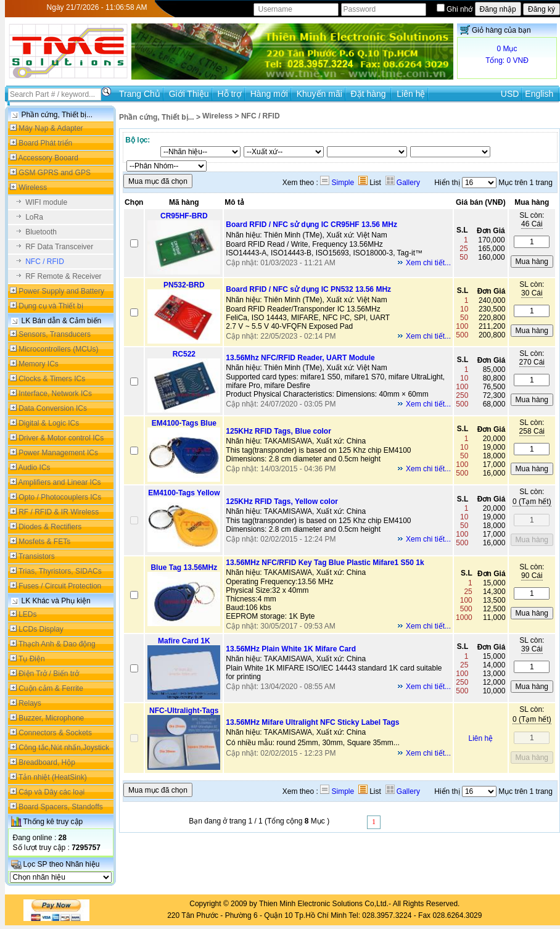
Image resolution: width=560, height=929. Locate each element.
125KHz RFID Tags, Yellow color (282, 502)
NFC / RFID (45, 262)
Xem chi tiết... (428, 263)
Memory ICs (39, 364)
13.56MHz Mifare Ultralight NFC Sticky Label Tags (312, 722)
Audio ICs (35, 468)
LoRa (34, 217)
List (370, 183)
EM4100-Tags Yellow (184, 493)
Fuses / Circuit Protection (60, 586)
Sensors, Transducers (55, 334)
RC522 (184, 354)
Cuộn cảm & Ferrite (51, 688)
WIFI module (46, 202)
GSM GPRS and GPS (55, 173)
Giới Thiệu (189, 94)
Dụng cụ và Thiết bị (51, 306)
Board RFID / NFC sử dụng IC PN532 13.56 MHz (308, 289)
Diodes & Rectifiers (50, 527)
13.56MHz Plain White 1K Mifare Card (291, 649)
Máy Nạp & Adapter (51, 128)
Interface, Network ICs (55, 394)
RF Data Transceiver (59, 247)
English (539, 94)
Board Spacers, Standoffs (61, 807)
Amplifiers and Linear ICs (60, 482)
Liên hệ (411, 94)
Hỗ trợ (229, 94)
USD (510, 94)
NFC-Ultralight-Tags (184, 711)
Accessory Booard (48, 158)
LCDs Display (41, 629)
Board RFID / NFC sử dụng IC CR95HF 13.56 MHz (311, 225)
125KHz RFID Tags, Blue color (278, 431)
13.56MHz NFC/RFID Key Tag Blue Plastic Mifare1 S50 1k (325, 563)
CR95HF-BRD (184, 216)
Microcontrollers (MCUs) (58, 349)
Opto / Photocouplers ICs (60, 497)
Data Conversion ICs (53, 408)
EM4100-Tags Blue (184, 423)
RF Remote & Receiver (63, 276)
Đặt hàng (370, 94)
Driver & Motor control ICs (61, 438)
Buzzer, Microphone (51, 718)
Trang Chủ (140, 94)
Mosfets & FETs (44, 542)
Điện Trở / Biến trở (49, 674)
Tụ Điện (32, 659)
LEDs (27, 614)
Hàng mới (269, 94)
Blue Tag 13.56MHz (184, 568)
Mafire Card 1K (184, 641)
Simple (337, 183)
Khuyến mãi (319, 94)
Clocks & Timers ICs (52, 379)
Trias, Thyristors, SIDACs (60, 571)
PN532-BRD (184, 285)
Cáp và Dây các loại (51, 792)
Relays (30, 703)
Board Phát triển (45, 143)
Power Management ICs (58, 453)
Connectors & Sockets (55, 733)
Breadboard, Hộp (47, 762)
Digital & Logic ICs (49, 423)
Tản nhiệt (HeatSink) (53, 777)
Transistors (37, 556)
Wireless (33, 188)
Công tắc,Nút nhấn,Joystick (64, 748)
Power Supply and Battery (61, 291)
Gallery (403, 183)
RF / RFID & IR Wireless (59, 512)
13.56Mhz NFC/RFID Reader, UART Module (300, 358)
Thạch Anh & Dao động (57, 644)
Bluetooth (41, 232)
